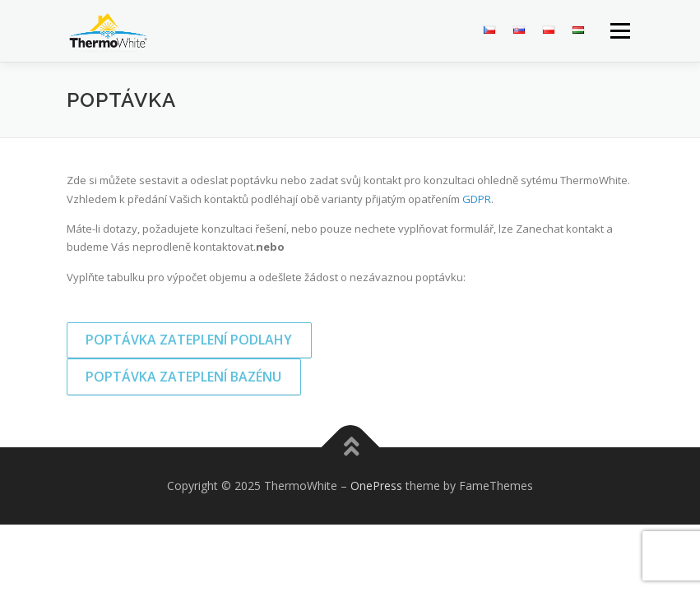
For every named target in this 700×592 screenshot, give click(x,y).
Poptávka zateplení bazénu (183, 377)
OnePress (376, 486)
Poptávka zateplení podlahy (189, 340)
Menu (620, 30)
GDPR (477, 199)
